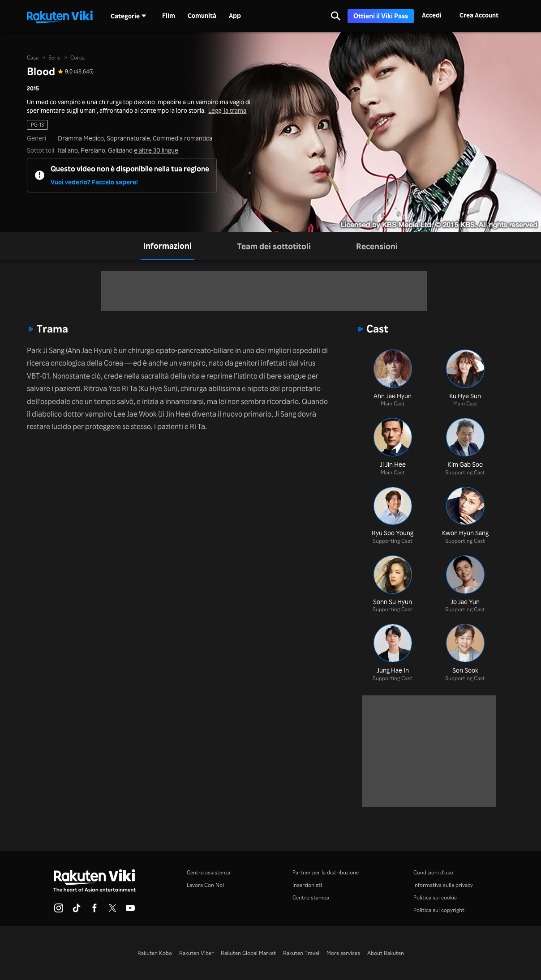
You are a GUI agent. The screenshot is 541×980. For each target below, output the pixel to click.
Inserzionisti (307, 885)
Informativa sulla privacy (443, 885)
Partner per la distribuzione (326, 872)
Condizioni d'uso (433, 872)
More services (343, 953)
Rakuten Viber (196, 953)
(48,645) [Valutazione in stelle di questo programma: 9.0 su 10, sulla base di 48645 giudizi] (84, 72)
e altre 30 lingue (156, 150)
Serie (54, 58)
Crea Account (479, 15)
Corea (77, 58)
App (235, 16)
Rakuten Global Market (248, 953)
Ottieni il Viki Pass (381, 16)
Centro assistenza (208, 872)
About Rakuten (386, 953)
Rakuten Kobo (155, 953)
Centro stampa (311, 897)
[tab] (167, 246)
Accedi (432, 15)
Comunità (202, 16)
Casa (33, 58)
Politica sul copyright (439, 910)
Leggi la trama (227, 111)
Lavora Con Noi (205, 885)
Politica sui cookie (435, 897)
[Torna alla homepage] (60, 16)
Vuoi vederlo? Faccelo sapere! (94, 182)
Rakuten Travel (301, 953)
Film (169, 16)
